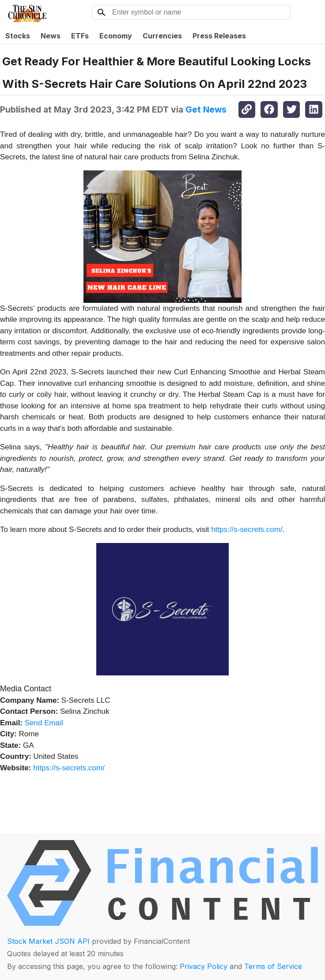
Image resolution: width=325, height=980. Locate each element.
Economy (116, 36)
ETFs (80, 36)
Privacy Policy (204, 966)
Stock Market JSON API (48, 941)
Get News (206, 109)
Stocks (18, 36)
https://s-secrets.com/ (247, 530)
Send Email (44, 723)
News (51, 36)
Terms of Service (273, 966)
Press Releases (219, 36)
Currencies (162, 36)
